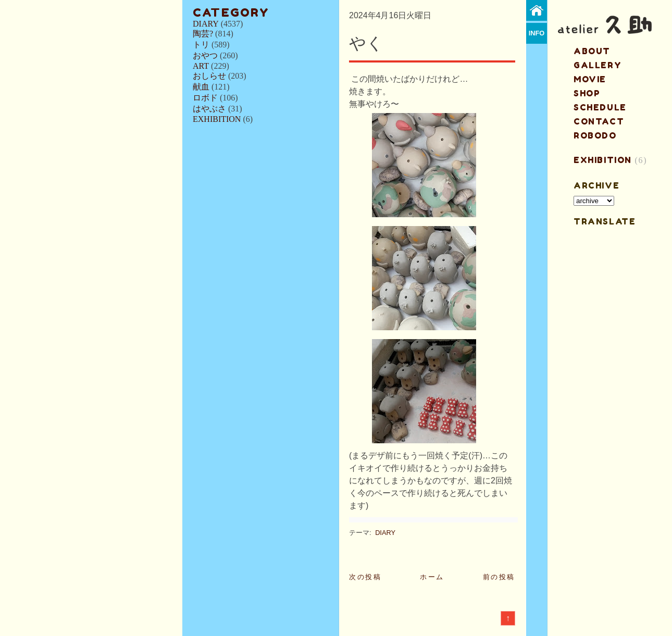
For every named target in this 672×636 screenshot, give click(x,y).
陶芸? (203, 34)
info (537, 33)
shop (587, 93)
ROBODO (595, 135)
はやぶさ (209, 109)
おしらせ (209, 76)
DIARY (206, 24)
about (592, 51)
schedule (600, 107)
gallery (598, 65)
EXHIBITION (217, 119)
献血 (201, 87)
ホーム (432, 577)
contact (599, 121)
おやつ (205, 55)
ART (201, 66)
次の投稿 (365, 577)
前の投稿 (499, 577)
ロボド (205, 98)
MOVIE (590, 79)
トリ (201, 45)
